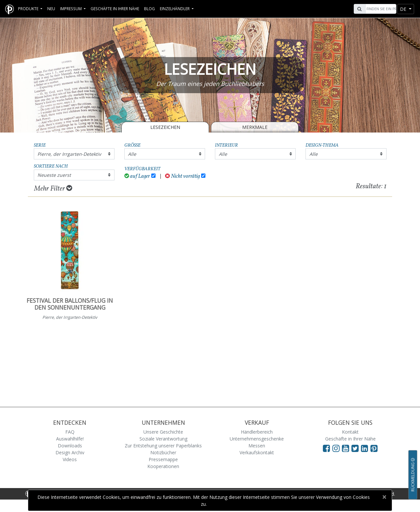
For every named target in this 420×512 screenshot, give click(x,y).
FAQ (70, 432)
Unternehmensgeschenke (257, 439)
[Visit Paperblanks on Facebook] (326, 448)
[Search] (380, 9)
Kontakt (350, 432)
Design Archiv (70, 452)
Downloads (70, 446)
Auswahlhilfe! (70, 439)
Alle (132, 154)
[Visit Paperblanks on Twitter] (356, 448)
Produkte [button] (29, 9)
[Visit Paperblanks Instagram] (336, 448)
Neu (51, 9)
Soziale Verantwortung (163, 439)
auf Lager (137, 176)
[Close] (384, 497)
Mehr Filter (53, 189)
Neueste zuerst (54, 175)
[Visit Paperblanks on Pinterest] (374, 448)
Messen (257, 446)
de (404, 9)
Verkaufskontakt (257, 452)
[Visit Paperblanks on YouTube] (347, 448)
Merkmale (255, 127)
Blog (149, 9)
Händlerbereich (257, 432)
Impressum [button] (71, 9)
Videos (70, 459)
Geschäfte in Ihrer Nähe (115, 9)
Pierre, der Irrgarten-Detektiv (69, 154)
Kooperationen (163, 466)
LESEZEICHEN (165, 127)
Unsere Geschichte (163, 432)
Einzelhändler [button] (175, 9)
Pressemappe (163, 459)
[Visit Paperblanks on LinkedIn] (366, 448)
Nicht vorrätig (182, 176)
